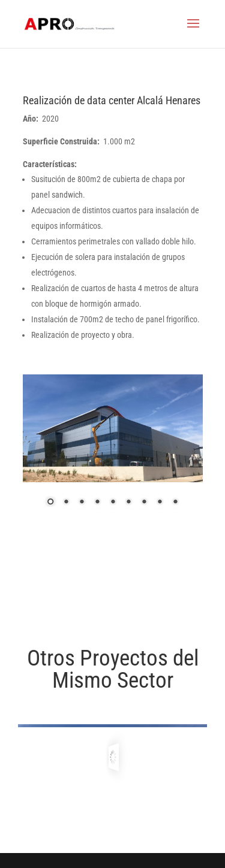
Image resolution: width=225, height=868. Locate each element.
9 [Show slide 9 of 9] (175, 503)
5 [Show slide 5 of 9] (113, 503)
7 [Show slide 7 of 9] (144, 503)
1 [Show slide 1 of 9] (50, 503)
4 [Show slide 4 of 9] (97, 503)
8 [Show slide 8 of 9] (160, 503)
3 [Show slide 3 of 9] (82, 503)
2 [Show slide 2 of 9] (66, 503)
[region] (113, 448)
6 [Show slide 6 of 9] (128, 503)
